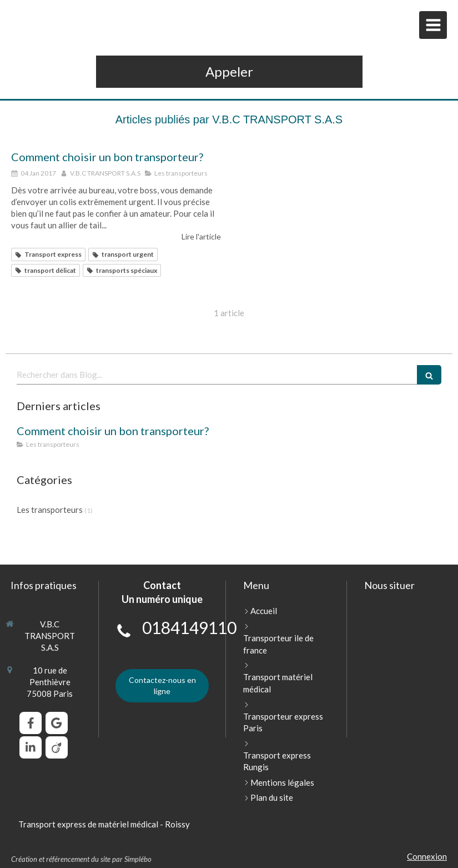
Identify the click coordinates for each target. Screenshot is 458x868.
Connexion (427, 856)
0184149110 (189, 627)
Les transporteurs (50, 510)
